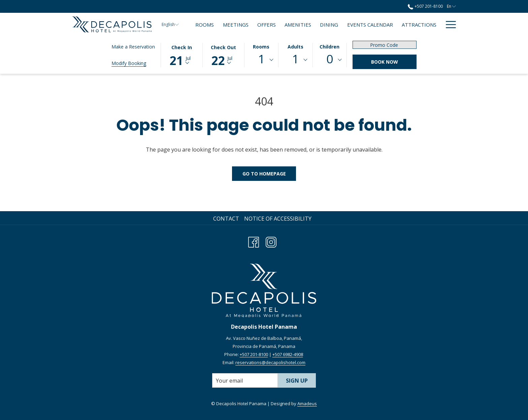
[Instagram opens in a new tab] (271, 241)
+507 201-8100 (254, 354)
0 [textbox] (330, 59)
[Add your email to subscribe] (245, 380)
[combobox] (261, 60)
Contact (226, 219)
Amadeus (307, 403)
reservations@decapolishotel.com (270, 362)
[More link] (448, 24)
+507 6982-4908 (288, 354)
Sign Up (297, 381)
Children (329, 47)
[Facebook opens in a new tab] (254, 241)
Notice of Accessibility (278, 219)
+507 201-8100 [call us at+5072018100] (425, 6)
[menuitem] (205, 24)
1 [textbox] (261, 59)
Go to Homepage (264, 174)
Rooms (261, 47)
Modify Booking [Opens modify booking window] (129, 63)
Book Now (385, 62)
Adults (295, 47)
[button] (181, 55)
